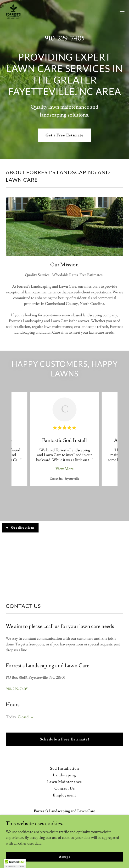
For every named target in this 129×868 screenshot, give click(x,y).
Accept (64, 857)
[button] (122, 11)
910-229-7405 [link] (65, 37)
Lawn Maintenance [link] (64, 781)
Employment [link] (64, 794)
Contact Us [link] (64, 788)
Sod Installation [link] (64, 767)
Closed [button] (23, 716)
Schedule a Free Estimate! (64, 738)
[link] (13, 11)
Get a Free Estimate (64, 134)
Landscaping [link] (64, 774)
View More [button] (64, 468)
